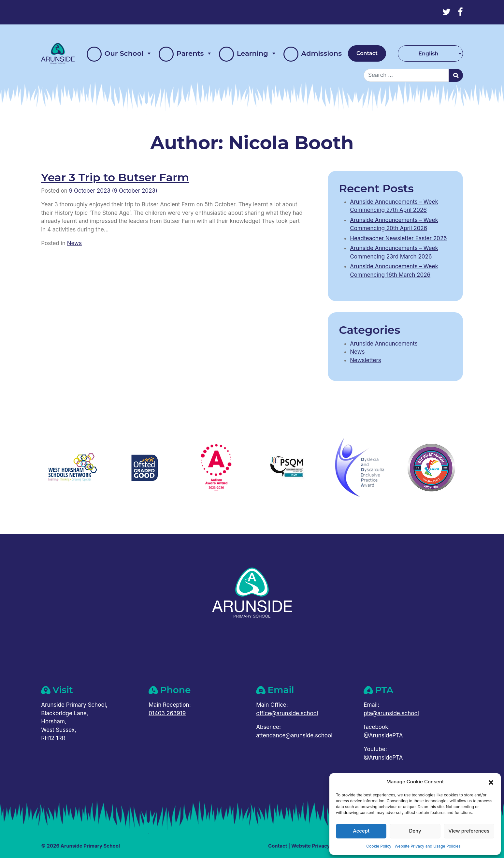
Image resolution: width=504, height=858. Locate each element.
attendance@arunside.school (294, 735)
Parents (186, 53)
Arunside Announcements (384, 344)
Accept (361, 831)
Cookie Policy (379, 846)
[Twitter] (446, 12)
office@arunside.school (287, 713)
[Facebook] (460, 12)
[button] (491, 782)
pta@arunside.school (391, 713)
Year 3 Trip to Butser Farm (115, 177)
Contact (367, 53)
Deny (415, 831)
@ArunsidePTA (383, 735)
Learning (248, 53)
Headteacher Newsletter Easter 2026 (398, 238)
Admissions (313, 54)
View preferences (469, 831)
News (74, 243)
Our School (119, 53)
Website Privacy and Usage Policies (427, 846)
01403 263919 (167, 713)
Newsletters (366, 360)
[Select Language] (430, 53)
